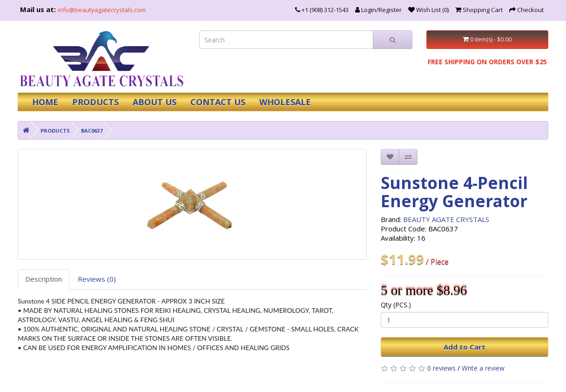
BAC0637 (92, 131)
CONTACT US (218, 102)
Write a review (483, 368)
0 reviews (441, 368)
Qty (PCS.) (396, 305)
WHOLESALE (285, 102)
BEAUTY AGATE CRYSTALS (446, 219)
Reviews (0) (97, 279)
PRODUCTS (95, 102)
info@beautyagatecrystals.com (102, 10)
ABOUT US (155, 102)
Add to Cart (465, 347)
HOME (45, 102)
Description (44, 279)
